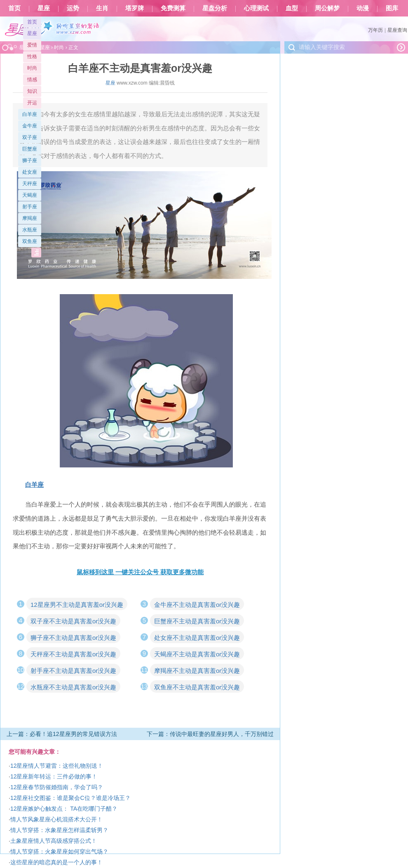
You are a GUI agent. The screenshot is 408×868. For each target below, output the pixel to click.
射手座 (30, 207)
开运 (32, 103)
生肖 (102, 8)
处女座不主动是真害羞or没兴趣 (197, 638)
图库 (392, 8)
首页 (14, 8)
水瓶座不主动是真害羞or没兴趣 (73, 687)
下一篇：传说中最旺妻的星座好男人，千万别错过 (210, 734)
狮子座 (30, 160)
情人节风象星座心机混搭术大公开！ (56, 819)
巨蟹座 (30, 149)
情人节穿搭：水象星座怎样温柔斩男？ (59, 830)
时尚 (32, 68)
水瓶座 (30, 230)
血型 (292, 8)
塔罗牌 (135, 8)
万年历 (375, 30)
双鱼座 (30, 241)
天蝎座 (30, 195)
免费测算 (173, 8)
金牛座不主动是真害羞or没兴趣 (197, 605)
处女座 (30, 172)
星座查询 (397, 30)
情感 (32, 80)
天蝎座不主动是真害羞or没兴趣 (197, 654)
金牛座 (30, 126)
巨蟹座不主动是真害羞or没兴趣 (197, 621)
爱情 (32, 45)
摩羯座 (30, 218)
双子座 (30, 137)
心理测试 (256, 8)
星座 (44, 8)
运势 (73, 8)
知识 (32, 91)
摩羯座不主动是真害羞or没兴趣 (197, 671)
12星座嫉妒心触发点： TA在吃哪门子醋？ (64, 809)
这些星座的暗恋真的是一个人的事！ (56, 862)
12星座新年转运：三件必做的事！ (54, 776)
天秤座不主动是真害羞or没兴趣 (73, 654)
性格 (32, 57)
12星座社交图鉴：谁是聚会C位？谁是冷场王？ (70, 798)
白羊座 (30, 114)
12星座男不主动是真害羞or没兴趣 (77, 605)
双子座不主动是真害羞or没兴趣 (73, 621)
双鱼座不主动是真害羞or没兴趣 (197, 687)
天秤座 (30, 184)
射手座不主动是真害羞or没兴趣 (73, 671)
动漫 (363, 8)
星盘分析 (215, 8)
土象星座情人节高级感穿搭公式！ (54, 841)
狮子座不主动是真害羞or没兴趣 (73, 638)
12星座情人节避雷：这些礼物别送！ (57, 766)
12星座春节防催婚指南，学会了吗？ (57, 787)
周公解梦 (327, 8)
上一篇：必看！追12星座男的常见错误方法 (62, 734)
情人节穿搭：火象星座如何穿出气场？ (59, 851)
